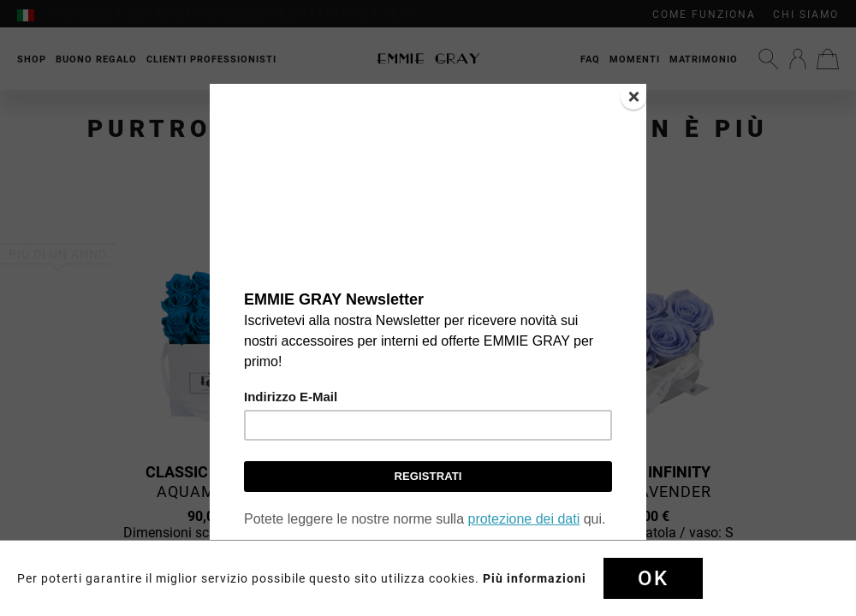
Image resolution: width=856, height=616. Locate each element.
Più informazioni (535, 578)
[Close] (633, 97)
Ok (653, 578)
